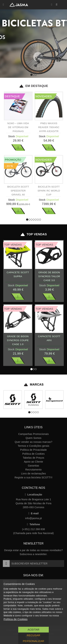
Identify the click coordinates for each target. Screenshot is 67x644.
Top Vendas (33, 234)
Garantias (33, 466)
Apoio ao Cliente (33, 462)
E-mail (34, 513)
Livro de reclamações (33, 474)
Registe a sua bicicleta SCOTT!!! (33, 477)
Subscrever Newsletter (25, 564)
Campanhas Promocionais (33, 434)
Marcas (33, 385)
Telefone (33, 524)
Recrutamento (33, 470)
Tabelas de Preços (34, 458)
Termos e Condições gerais (33, 446)
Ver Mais (18, 147)
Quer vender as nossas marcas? (33, 442)
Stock (11, 136)
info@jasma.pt (33, 518)
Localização (33, 495)
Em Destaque (33, 86)
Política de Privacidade (33, 450)
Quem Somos (33, 438)
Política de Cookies (33, 454)
